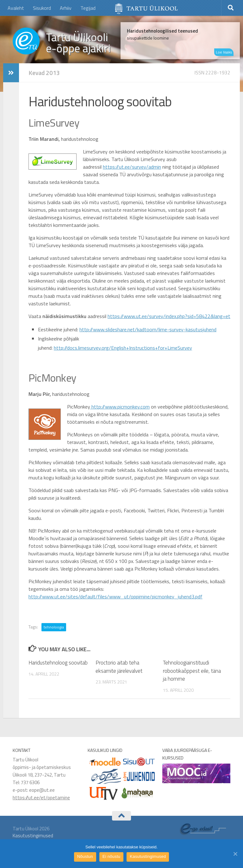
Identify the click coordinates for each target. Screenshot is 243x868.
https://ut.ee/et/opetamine (41, 798)
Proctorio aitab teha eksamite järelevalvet (119, 667)
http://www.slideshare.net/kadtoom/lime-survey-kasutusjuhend (148, 329)
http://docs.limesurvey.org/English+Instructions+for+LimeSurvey (123, 348)
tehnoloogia (54, 627)
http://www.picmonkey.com (120, 407)
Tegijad (88, 8)
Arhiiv (66, 8)
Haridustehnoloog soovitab (58, 663)
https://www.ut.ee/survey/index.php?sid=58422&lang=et (169, 316)
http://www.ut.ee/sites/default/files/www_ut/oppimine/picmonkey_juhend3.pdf (115, 596)
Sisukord (42, 8)
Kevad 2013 (44, 73)
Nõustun (85, 856)
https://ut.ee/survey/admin (132, 167)
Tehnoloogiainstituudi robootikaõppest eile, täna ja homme (192, 671)
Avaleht (16, 8)
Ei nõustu (111, 856)
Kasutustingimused (33, 836)
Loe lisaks (224, 52)
